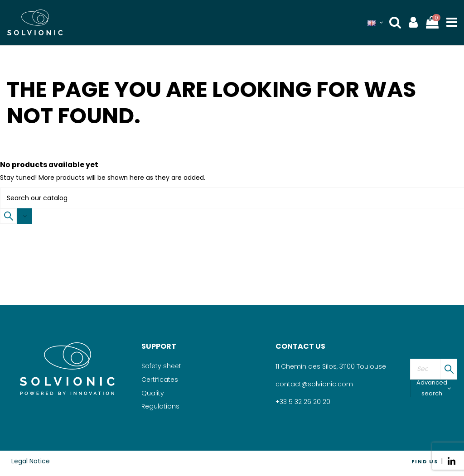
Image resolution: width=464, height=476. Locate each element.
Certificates (160, 380)
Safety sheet (161, 366)
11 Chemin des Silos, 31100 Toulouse (331, 366)
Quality (153, 393)
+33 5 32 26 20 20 (303, 402)
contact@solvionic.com (314, 384)
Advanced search (434, 388)
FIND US (425, 462)
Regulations (160, 406)
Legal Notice (31, 461)
